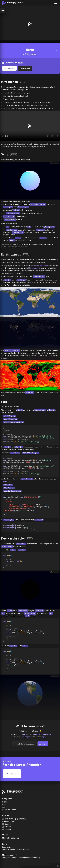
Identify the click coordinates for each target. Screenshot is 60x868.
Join (4, 807)
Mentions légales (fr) (10, 855)
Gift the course (9, 810)
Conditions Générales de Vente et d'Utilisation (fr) (21, 858)
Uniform (4, 482)
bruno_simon (8, 821)
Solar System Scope (41, 266)
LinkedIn (7, 827)
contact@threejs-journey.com (14, 819)
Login (4, 805)
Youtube (6, 829)
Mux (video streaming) (11, 838)
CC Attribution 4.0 (34, 268)
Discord (6, 824)
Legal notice (7, 847)
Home (4, 802)
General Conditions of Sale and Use (16, 850)
